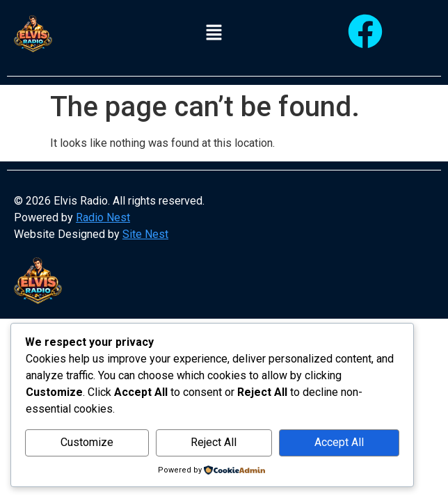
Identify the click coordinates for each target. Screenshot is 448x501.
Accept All (339, 442)
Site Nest (145, 234)
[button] (214, 33)
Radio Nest (103, 217)
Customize (87, 442)
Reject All (214, 442)
